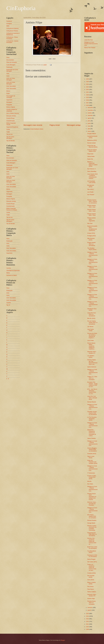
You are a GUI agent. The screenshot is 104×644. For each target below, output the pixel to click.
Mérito (8, 273)
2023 (88, 87)
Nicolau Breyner (92, 402)
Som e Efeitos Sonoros (13, 113)
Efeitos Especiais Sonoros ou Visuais (12, 209)
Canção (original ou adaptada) (12, 110)
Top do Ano (9, 134)
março (90, 131)
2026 (88, 79)
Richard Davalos (92, 520)
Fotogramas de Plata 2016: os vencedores (92, 534)
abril (89, 129)
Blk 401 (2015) (91, 318)
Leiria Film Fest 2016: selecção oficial (92, 398)
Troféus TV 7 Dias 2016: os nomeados (92, 378)
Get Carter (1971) (92, 562)
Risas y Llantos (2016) (92, 583)
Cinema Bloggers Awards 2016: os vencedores (92, 450)
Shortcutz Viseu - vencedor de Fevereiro (92, 504)
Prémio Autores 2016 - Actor (92, 206)
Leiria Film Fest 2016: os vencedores (92, 314)
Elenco (8, 91)
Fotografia (9, 105)
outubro (90, 113)
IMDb (8, 26)
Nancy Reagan (91, 559)
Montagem (9, 102)
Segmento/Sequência (12, 127)
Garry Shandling (92, 171)
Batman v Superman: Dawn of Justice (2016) (92, 164)
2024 (88, 84)
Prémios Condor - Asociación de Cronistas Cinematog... (92, 528)
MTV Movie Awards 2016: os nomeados (92, 516)
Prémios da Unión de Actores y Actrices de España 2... (92, 336)
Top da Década (11, 141)
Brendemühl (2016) (91, 186)
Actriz (8, 76)
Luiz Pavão (90, 192)
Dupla (8, 93)
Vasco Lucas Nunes (91, 457)
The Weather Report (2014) (92, 249)
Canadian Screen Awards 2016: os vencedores (92, 413)
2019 (88, 97)
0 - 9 (8, 379)
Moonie (89, 481)
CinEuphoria (21, 8)
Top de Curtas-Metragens (10, 137)
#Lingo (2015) (91, 233)
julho (89, 121)
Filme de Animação (12, 62)
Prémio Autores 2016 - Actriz (92, 210)
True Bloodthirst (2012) (92, 552)
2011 (88, 624)
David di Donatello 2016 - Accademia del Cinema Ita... (92, 228)
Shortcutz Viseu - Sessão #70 (92, 595)
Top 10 (8, 305)
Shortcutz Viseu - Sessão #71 (92, 352)
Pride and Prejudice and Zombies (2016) (92, 462)
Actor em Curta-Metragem (11, 79)
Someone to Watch (12, 275)
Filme (8, 57)
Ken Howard (91, 195)
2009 (88, 629)
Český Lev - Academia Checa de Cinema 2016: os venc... (92, 567)
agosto (90, 118)
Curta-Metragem (11, 65)
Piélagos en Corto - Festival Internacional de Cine (91, 44)
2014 (88, 616)
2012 (88, 621)
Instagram (9, 24)
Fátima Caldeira (92, 592)
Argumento (9, 100)
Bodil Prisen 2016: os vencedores (92, 548)
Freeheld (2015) (92, 454)
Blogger (63, 640)
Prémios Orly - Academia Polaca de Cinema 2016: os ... (92, 541)
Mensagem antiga (74, 125)
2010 (88, 627)
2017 (88, 103)
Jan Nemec (90, 327)
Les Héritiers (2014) (91, 356)
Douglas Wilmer (92, 134)
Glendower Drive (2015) (92, 309)
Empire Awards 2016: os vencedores (91, 244)
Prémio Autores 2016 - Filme (92, 214)
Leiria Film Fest (89, 40)
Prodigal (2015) (92, 236)
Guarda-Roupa (10, 118)
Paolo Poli (90, 159)
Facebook (9, 21)
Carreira (9, 268)
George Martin (91, 523)
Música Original (11, 107)
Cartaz (8, 129)
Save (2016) (91, 580)
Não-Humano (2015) (91, 239)
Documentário (10, 60)
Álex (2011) (91, 189)
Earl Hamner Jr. (92, 169)
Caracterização (11, 121)
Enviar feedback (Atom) (37, 129)
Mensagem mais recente (33, 125)
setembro (90, 115)
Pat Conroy (90, 586)
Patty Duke (90, 154)
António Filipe (91, 599)
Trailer (8, 132)
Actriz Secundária (11, 89)
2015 (88, 614)
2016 (88, 105)
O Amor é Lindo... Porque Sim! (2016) (92, 477)
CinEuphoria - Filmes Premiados (12, 38)
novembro (91, 110)
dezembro (91, 108)
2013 (88, 619)
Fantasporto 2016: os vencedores (92, 556)
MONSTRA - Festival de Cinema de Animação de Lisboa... (92, 433)
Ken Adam (90, 484)
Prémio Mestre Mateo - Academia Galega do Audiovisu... (91, 346)
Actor (8, 73)
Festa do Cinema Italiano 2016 (92, 150)
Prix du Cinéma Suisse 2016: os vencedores (92, 323)
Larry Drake (91, 340)
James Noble (91, 156)
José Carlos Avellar (91, 330)
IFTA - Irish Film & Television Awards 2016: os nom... (92, 391)
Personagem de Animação (11, 97)
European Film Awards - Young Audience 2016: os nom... (92, 384)
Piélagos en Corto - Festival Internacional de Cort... (92, 254)
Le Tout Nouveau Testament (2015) (92, 419)
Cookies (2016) (92, 573)
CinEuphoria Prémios (12, 31)
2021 (88, 92)
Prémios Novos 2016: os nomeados (92, 603)
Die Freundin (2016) (91, 576)
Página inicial (55, 125)
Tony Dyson (91, 589)
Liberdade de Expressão (13, 270)
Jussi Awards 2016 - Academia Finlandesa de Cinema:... (92, 176)
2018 (88, 100)
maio (89, 126)
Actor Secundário (11, 86)
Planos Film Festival (90, 48)
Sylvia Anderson (92, 367)
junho (89, 123)
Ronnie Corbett (92, 143)
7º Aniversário (91, 473)
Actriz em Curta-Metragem (11, 83)
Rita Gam (90, 223)
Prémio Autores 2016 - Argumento (92, 219)
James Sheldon (92, 438)
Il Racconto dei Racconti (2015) (92, 146)
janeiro (90, 610)
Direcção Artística (11, 116)
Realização (9, 67)
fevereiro (90, 607)
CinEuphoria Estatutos (13, 28)
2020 (88, 95)
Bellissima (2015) (92, 140)
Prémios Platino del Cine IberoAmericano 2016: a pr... (92, 362)
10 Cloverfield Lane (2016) (91, 182)
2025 (88, 82)
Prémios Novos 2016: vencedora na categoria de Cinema (92, 497)
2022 (88, 89)
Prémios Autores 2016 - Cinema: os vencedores (92, 201)
